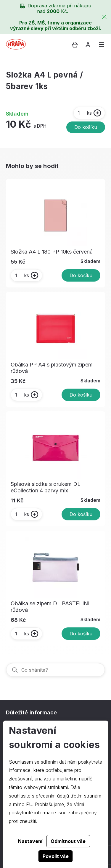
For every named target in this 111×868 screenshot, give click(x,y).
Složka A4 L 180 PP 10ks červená (52, 252)
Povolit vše (56, 856)
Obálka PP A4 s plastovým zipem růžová (52, 368)
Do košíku (86, 127)
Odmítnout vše (68, 841)
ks (85, 113)
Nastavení (30, 841)
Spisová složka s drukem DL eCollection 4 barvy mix (46, 487)
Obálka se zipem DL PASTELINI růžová (50, 607)
